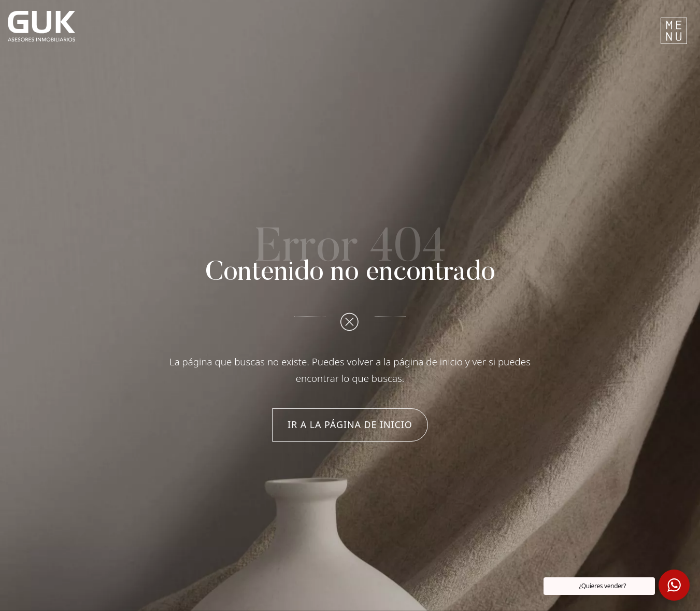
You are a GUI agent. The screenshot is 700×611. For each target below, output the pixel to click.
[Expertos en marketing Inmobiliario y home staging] (229, 26)
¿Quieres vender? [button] (602, 586)
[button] (674, 585)
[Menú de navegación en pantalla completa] (674, 26)
